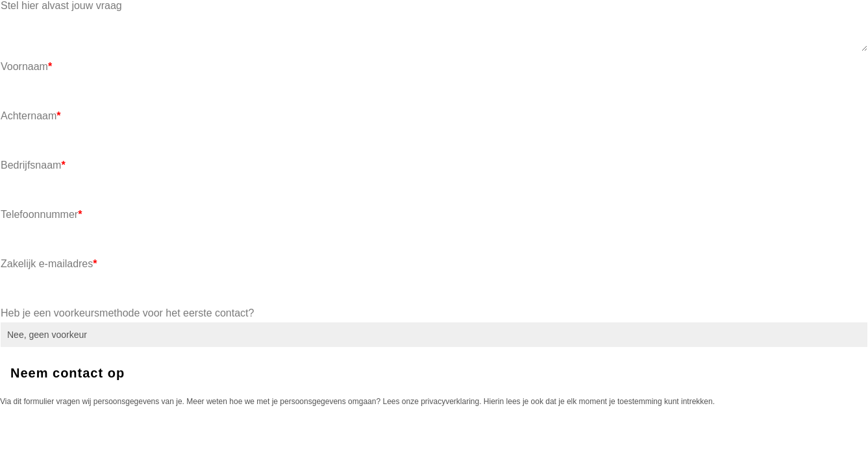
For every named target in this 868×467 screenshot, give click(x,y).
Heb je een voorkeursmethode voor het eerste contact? (127, 313)
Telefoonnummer (41, 214)
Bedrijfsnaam (33, 165)
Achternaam (31, 116)
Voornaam (26, 66)
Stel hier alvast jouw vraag (61, 6)
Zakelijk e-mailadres (49, 264)
